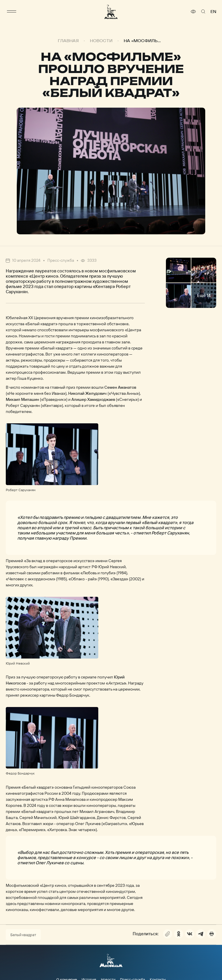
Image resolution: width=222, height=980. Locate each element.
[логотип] (111, 12)
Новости (101, 41)
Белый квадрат (23, 935)
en (213, 12)
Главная (68, 41)
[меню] (12, 12)
